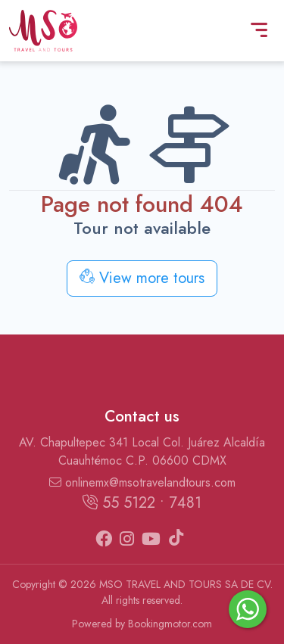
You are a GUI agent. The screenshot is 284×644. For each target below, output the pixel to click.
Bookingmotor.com (170, 624)
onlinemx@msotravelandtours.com (142, 482)
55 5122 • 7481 (142, 503)
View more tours (142, 278)
